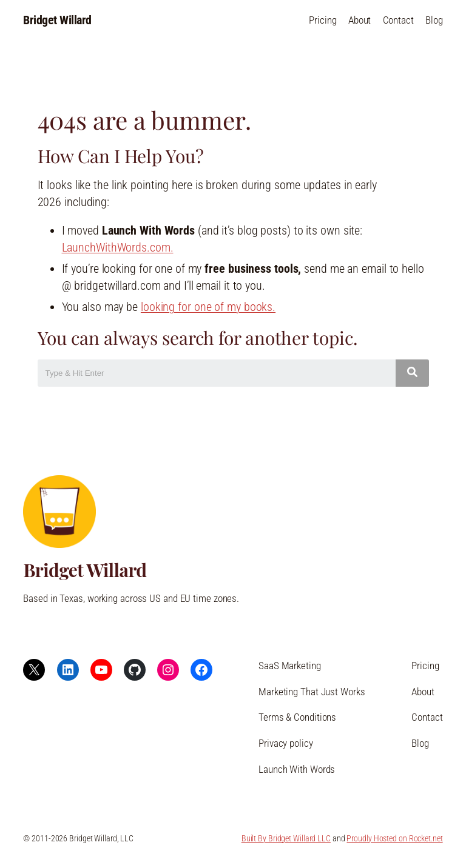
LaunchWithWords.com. (118, 248)
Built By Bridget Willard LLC (286, 838)
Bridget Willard (57, 20)
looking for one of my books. (208, 307)
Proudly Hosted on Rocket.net (394, 838)
